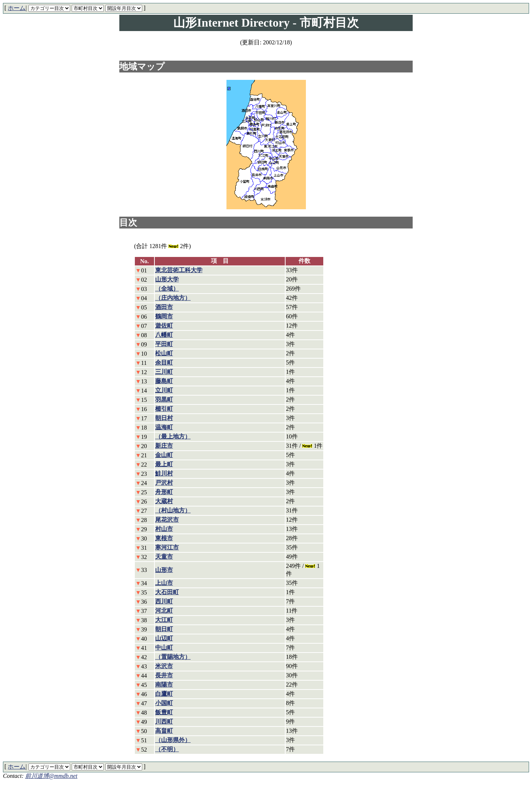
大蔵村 (164, 501)
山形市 (164, 570)
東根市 (164, 538)
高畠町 (164, 731)
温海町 (164, 427)
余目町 (164, 362)
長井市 (164, 675)
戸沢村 (164, 483)
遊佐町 (164, 326)
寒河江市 (167, 547)
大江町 (164, 620)
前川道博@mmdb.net (51, 776)
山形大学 (167, 279)
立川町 (164, 390)
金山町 (164, 455)
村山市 (164, 529)
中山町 (164, 648)
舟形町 (164, 492)
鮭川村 (164, 473)
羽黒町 (164, 399)
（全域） (167, 289)
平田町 (164, 344)
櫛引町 (164, 409)
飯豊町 (164, 712)
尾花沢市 (167, 520)
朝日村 (164, 418)
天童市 (164, 557)
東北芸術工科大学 (179, 270)
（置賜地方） (173, 657)
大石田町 (167, 592)
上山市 (164, 583)
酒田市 (164, 307)
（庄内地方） (173, 298)
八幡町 (164, 335)
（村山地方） (173, 510)
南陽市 (164, 685)
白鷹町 (164, 694)
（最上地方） (173, 436)
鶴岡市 (164, 316)
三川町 (164, 372)
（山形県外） (173, 740)
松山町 (164, 353)
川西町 (164, 721)
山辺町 (164, 638)
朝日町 (164, 629)
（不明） (167, 749)
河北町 (164, 611)
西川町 (164, 601)
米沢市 (164, 666)
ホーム (17, 8)
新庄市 (164, 446)
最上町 (164, 464)
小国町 (164, 703)
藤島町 (164, 381)
